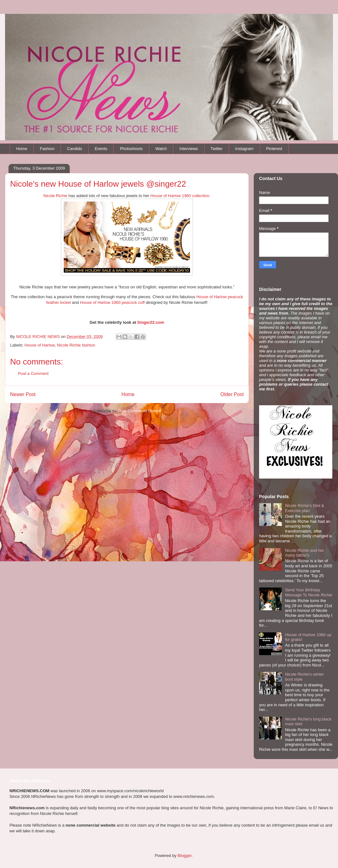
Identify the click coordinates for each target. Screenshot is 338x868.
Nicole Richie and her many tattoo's (305, 553)
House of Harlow (40, 345)
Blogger (185, 856)
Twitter (216, 149)
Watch (161, 149)
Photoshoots (131, 149)
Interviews (189, 149)
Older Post (232, 394)
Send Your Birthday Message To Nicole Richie (308, 592)
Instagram (244, 149)
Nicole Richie (56, 196)
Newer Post (23, 394)
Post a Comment (33, 374)
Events (101, 149)
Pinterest (274, 149)
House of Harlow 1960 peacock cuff (112, 302)
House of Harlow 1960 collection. (180, 196)
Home (22, 149)
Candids (74, 149)
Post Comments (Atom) (139, 411)
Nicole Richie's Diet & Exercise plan (305, 508)
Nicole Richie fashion (76, 345)
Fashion (47, 149)
